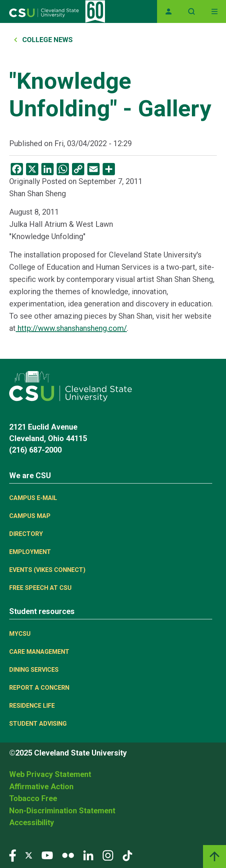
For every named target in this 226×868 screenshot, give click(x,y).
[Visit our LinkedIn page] (88, 855)
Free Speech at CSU (40, 588)
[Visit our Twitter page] (29, 855)
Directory (26, 534)
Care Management (39, 652)
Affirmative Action (41, 787)
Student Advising (38, 724)
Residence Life (32, 706)
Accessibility (32, 822)
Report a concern (39, 688)
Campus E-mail (33, 498)
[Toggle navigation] (215, 11)
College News (47, 40)
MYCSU (20, 634)
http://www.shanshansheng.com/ (71, 328)
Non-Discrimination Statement (62, 811)
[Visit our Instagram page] (108, 855)
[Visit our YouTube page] (47, 855)
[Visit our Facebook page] (13, 855)
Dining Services (34, 670)
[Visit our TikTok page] (127, 855)
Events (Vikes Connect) (47, 570)
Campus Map (30, 516)
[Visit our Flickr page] (68, 855)
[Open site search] (192, 11)
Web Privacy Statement (50, 774)
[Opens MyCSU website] (169, 11)
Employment (30, 552)
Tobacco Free (33, 798)
